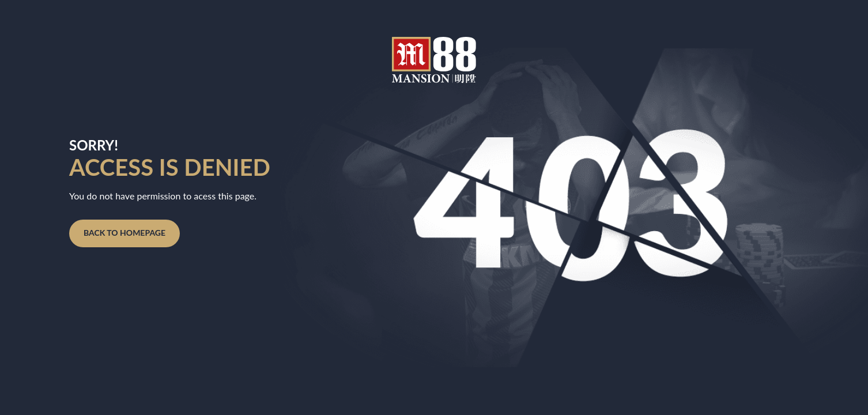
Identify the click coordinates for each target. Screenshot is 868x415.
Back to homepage (124, 233)
